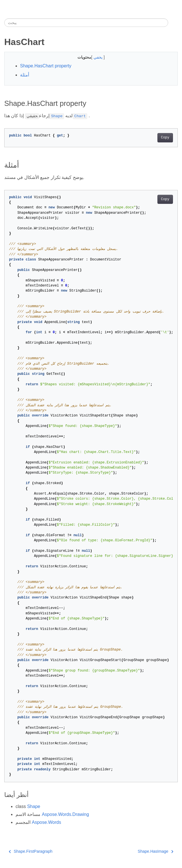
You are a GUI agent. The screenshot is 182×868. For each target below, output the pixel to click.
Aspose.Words (46, 822)
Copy (165, 138)
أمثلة (25, 75)
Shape (34, 806)
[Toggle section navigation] (173, 23)
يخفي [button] (99, 57)
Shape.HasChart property (46, 66)
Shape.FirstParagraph (31, 851)
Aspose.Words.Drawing (65, 814)
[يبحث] (86, 23)
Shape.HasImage (155, 851)
